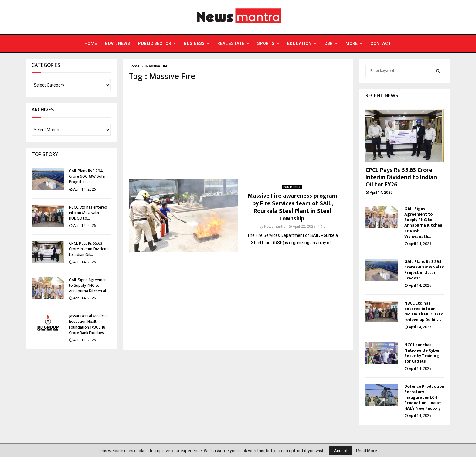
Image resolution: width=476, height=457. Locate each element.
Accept (341, 451)
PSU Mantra (292, 187)
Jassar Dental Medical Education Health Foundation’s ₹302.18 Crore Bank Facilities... (88, 324)
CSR (328, 43)
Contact (381, 43)
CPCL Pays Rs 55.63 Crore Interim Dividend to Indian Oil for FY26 (401, 177)
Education (299, 43)
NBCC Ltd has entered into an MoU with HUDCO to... (88, 213)
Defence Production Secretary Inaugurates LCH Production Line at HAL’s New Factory (424, 397)
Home (91, 43)
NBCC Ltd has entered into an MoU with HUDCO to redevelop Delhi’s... (424, 311)
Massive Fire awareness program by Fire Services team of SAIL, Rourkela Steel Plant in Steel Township (292, 207)
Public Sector (155, 43)
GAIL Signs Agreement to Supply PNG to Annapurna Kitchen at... (89, 285)
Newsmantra (275, 227)
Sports (266, 43)
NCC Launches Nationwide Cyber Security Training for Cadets (422, 353)
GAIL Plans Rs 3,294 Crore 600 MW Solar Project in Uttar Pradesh (424, 270)
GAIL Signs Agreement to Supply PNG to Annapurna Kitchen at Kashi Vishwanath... (423, 222)
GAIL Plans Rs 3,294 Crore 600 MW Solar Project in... (87, 176)
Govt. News (117, 43)
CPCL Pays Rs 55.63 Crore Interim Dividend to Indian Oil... (89, 249)
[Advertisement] (238, 130)
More (352, 43)
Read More (367, 451)
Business (194, 43)
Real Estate (231, 43)
